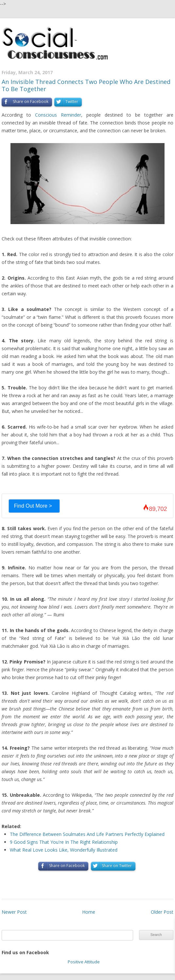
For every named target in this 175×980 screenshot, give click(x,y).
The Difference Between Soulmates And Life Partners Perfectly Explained (87, 834)
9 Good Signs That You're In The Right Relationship (64, 842)
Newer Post (14, 912)
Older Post (162, 912)
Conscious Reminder (58, 115)
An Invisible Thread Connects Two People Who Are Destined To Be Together (86, 85)
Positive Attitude (84, 962)
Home (89, 912)
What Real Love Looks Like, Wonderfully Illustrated (64, 850)
